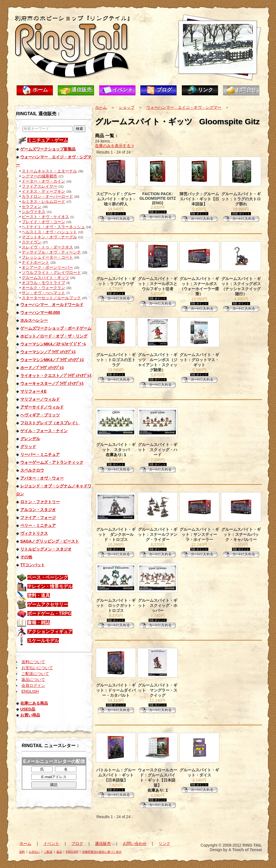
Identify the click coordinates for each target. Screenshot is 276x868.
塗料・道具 (39, 595)
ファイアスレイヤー (39, 186)
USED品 (28, 709)
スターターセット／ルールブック (51, 298)
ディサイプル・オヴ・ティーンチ (51, 252)
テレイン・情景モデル (50, 586)
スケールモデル (43, 641)
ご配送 (48, 852)
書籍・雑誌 (39, 622)
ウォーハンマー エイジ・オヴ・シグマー (184, 107)
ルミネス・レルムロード (43, 201)
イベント (123, 90)
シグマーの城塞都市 (39, 176)
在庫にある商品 (34, 703)
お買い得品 (30, 715)
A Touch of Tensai (245, 850)
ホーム (40, 90)
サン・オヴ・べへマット (43, 293)
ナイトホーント (36, 262)
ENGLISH (30, 691)
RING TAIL (252, 845)
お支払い (34, 852)
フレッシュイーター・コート (47, 257)
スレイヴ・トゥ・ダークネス (47, 247)
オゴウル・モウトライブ (43, 283)
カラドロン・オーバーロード (47, 196)
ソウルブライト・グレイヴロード (51, 272)
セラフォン (32, 207)
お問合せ (246, 90)
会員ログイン (33, 685)
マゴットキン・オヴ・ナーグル (49, 237)
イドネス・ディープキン (43, 191)
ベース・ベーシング (48, 577)
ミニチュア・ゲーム (48, 140)
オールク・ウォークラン (43, 288)
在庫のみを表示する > (114, 146)
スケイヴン (32, 242)
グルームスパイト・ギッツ (45, 278)
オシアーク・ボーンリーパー (47, 267)
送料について (33, 662)
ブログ (164, 90)
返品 (59, 852)
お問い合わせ (135, 843)
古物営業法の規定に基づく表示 (102, 852)
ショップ (127, 107)
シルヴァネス (34, 212)
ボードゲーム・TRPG (49, 613)
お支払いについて (37, 668)
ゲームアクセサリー (48, 604)
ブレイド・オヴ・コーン (43, 222)
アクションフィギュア (50, 631)
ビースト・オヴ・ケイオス (45, 217)
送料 (22, 852)
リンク (206, 90)
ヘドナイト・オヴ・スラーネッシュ (53, 227)
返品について (33, 680)
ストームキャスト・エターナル (49, 171)
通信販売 (82, 90)
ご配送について (35, 674)
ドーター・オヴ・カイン (43, 181)
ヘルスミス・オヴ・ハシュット (49, 232)
